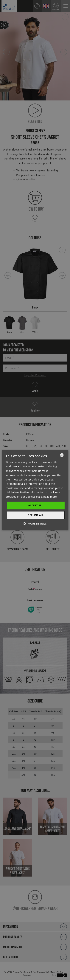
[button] (35, 524)
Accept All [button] (36, 505)
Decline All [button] (36, 515)
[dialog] (35, 490)
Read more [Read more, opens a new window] (50, 497)
